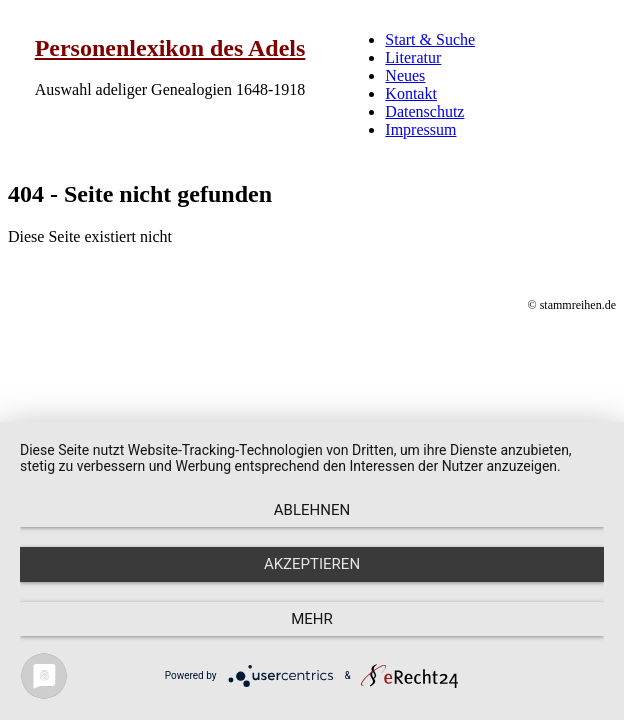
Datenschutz (424, 111)
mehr (312, 619)
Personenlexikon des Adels (170, 48)
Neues (405, 75)
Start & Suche (430, 39)
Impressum (420, 129)
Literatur (413, 57)
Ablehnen (312, 510)
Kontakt (411, 93)
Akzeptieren (312, 564)
